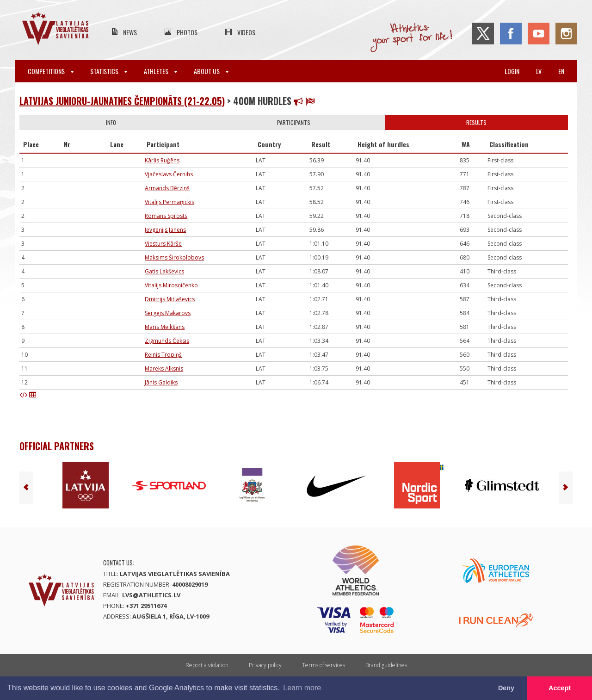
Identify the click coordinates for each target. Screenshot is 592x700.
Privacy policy (265, 665)
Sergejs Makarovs (168, 313)
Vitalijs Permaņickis (170, 202)
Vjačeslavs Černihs (169, 174)
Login (512, 71)
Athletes (160, 71)
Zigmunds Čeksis (167, 341)
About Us (211, 71)
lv (539, 71)
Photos (187, 32)
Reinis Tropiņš (163, 355)
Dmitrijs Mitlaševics (170, 299)
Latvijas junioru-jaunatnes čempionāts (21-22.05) (122, 101)
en (561, 71)
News (130, 32)
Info (111, 122)
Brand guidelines (386, 665)
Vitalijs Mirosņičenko (171, 285)
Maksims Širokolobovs (174, 257)
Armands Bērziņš (167, 188)
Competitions (51, 71)
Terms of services (324, 665)
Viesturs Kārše (163, 244)
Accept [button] (560, 688)
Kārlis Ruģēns (162, 160)
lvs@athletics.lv (151, 595)
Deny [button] (506, 688)
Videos (246, 32)
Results (476, 122)
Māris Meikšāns (165, 327)
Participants (294, 122)
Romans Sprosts (166, 216)
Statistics (109, 71)
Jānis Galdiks (161, 382)
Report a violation (207, 665)
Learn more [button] (302, 688)
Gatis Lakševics (164, 271)
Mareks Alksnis (164, 369)
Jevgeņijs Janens (165, 230)
